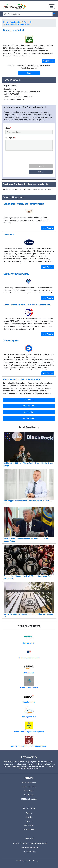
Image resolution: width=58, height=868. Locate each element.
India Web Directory (29, 783)
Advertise (29, 817)
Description (10, 138)
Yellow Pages (29, 791)
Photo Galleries (29, 795)
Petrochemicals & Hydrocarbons (18, 25)
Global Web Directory (29, 787)
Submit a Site (29, 825)
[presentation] (22, 158)
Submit (41, 172)
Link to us (29, 821)
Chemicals (28, 22)
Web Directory (16, 22)
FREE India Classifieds (29, 799)
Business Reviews (29, 829)
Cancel (41, 166)
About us (29, 813)
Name (8, 128)
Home (6, 22)
